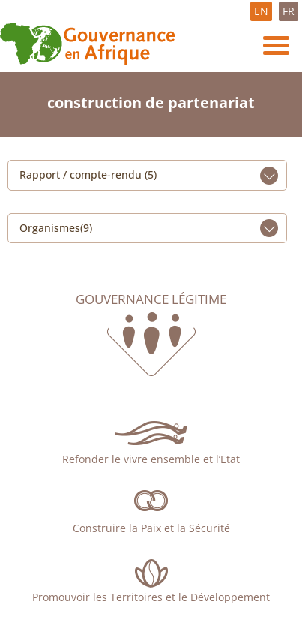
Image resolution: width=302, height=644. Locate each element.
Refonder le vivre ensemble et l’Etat (151, 459)
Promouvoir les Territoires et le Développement (151, 597)
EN (261, 11)
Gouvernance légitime (151, 299)
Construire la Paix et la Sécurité (151, 528)
